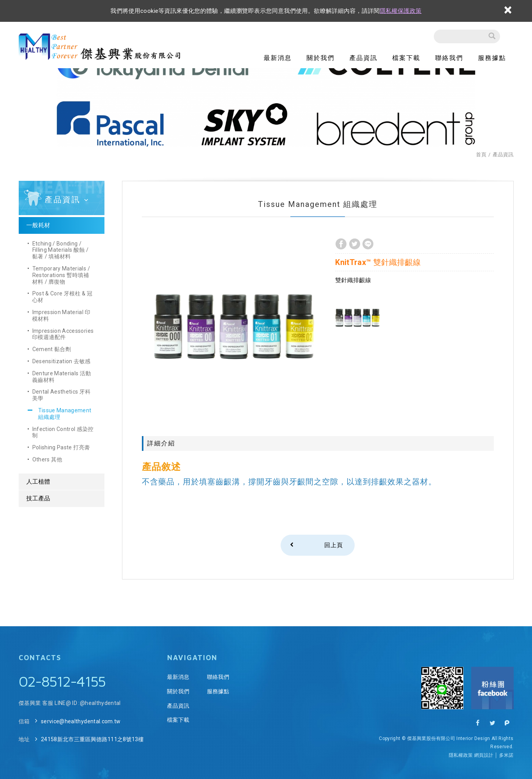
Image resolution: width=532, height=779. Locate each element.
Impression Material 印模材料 (61, 315)
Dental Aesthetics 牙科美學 (62, 395)
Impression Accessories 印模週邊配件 (63, 334)
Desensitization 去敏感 (62, 361)
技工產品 (38, 498)
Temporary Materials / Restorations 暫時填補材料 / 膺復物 (61, 275)
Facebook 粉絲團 (492, 688)
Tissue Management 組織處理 (65, 414)
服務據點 (492, 58)
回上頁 (334, 545)
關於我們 (321, 58)
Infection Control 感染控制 (63, 432)
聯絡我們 (449, 58)
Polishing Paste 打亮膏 (61, 447)
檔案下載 (407, 58)
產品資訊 (364, 58)
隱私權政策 (461, 755)
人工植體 (38, 482)
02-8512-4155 (62, 681)
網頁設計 (483, 755)
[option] (233, 329)
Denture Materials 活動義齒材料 (62, 377)
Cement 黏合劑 (52, 349)
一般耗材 (38, 225)
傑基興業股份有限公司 (102, 47)
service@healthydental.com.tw (81, 721)
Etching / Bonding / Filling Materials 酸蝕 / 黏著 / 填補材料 (61, 250)
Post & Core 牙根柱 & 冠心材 (63, 297)
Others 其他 (47, 459)
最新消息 (278, 58)
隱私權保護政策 (400, 11)
